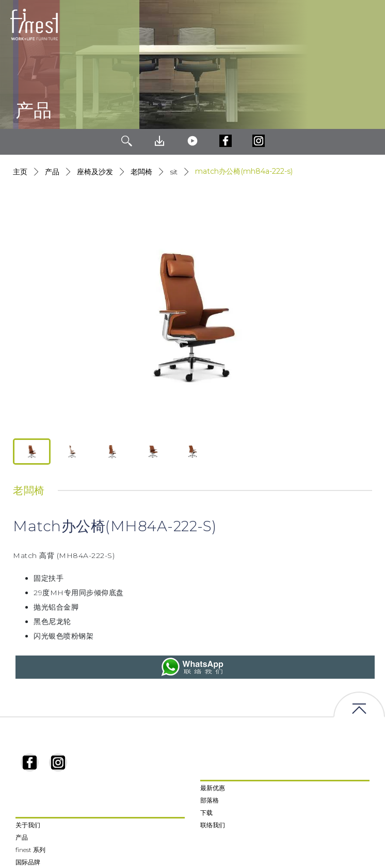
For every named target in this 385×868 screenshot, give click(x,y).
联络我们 (213, 825)
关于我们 (28, 825)
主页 (20, 172)
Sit (174, 172)
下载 (206, 813)
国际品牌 (28, 862)
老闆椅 (141, 172)
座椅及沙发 (95, 172)
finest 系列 (30, 850)
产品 (52, 172)
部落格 (210, 800)
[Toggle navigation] (369, 25)
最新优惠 (213, 788)
